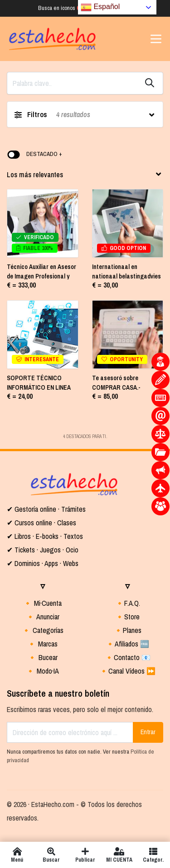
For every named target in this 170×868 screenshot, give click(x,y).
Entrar (148, 732)
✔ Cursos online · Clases (41, 523)
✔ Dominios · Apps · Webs (43, 563)
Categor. (153, 855)
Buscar (51, 855)
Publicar (85, 855)
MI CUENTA (119, 855)
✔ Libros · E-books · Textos (45, 536)
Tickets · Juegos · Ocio (46, 550)
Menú (17, 855)
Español (100, 7)
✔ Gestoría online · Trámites (46, 509)
